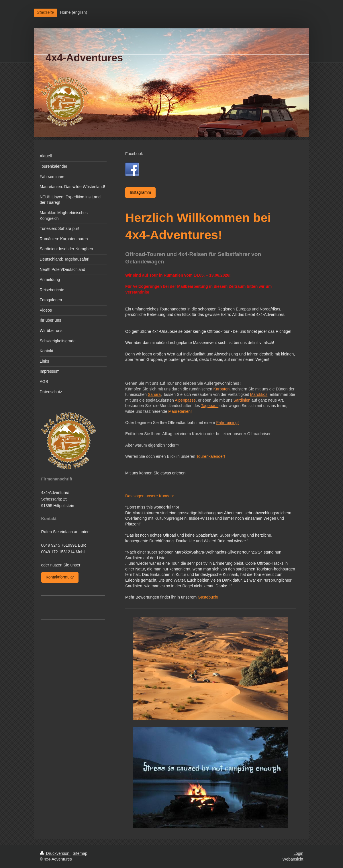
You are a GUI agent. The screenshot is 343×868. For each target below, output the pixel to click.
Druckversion (55, 853)
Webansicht (293, 859)
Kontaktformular (60, 577)
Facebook (134, 154)
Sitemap (80, 853)
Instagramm (140, 192)
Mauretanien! (180, 411)
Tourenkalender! (211, 456)
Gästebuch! (208, 597)
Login (298, 853)
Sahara (154, 394)
